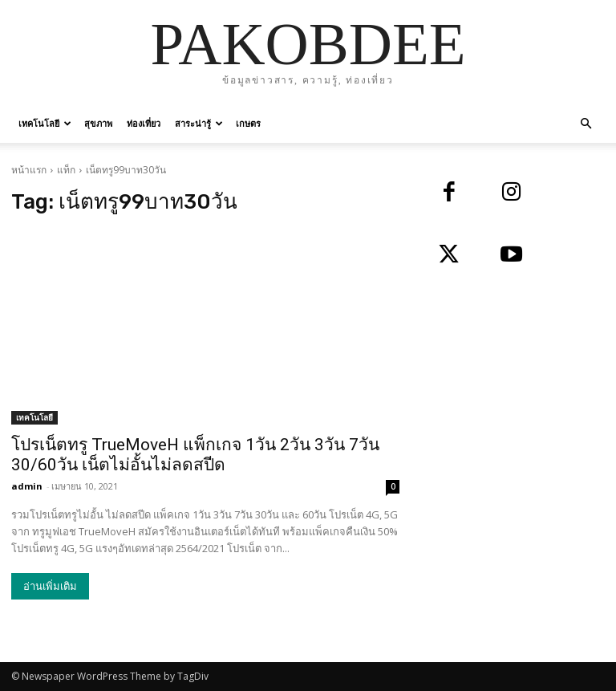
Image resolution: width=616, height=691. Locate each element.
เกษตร (248, 123)
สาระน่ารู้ (199, 123)
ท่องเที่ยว (144, 123)
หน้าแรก (29, 170)
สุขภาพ (98, 123)
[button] (586, 124)
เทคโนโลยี (45, 123)
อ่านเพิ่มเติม (50, 586)
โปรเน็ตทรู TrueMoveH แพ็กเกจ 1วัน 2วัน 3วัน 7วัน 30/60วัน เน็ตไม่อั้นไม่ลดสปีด (195, 455)
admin (27, 486)
